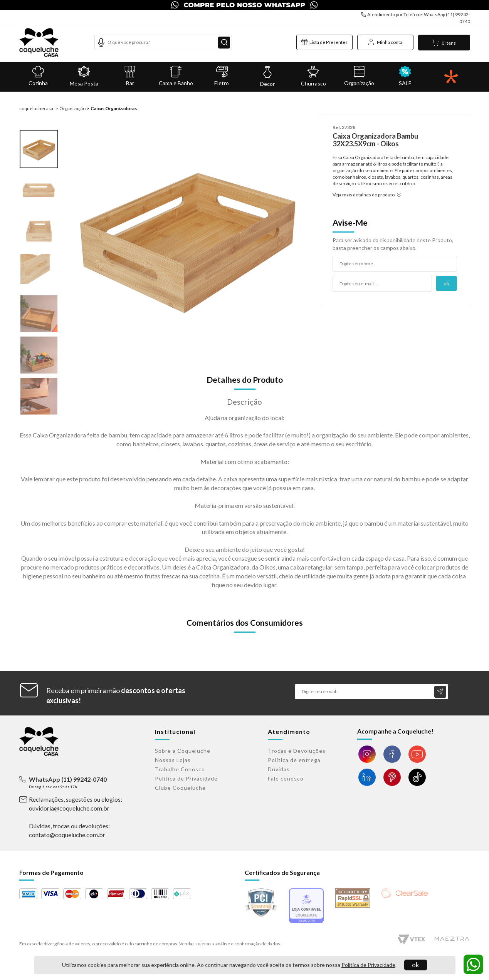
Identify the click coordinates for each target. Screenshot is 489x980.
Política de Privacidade (368, 965)
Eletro (222, 76)
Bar (130, 76)
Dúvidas (279, 769)
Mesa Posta (84, 76)
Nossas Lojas (173, 760)
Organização (359, 76)
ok (416, 965)
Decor (268, 76)
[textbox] (163, 42)
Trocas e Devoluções (297, 751)
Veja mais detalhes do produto (365, 195)
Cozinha (38, 76)
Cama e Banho (176, 76)
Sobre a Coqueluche (183, 751)
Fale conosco (286, 778)
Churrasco (313, 76)
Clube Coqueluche (180, 788)
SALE (405, 76)
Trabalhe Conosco (180, 769)
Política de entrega (294, 760)
